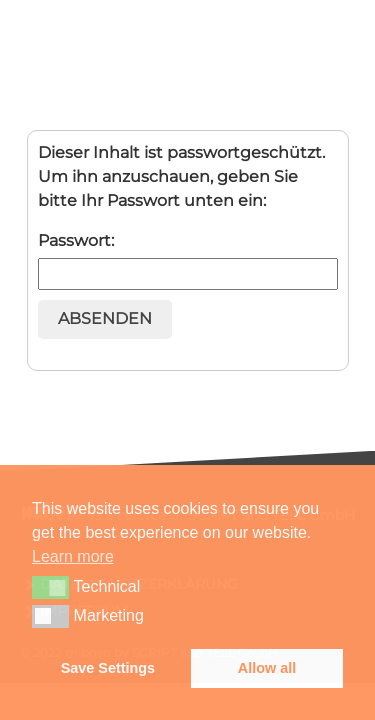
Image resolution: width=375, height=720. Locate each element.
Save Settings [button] (108, 668)
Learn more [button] (73, 556)
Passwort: (188, 260)
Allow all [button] (267, 668)
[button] (50, 587)
